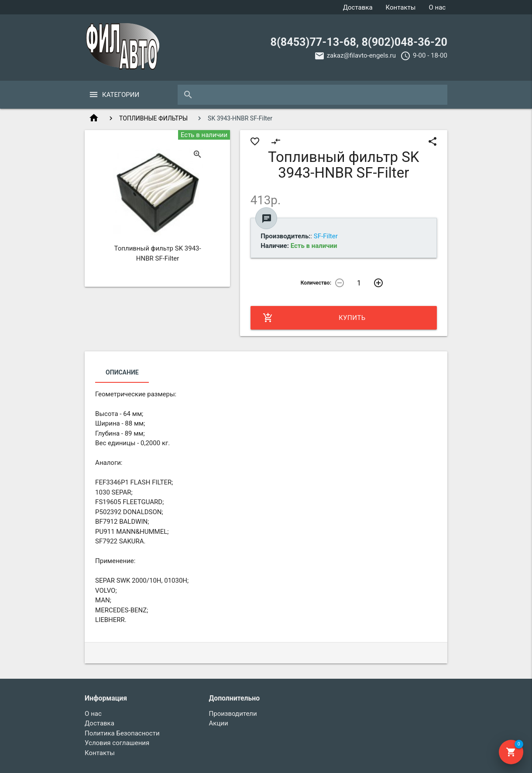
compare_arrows (276, 141)
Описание (122, 372)
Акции (219, 723)
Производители (233, 714)
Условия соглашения (117, 743)
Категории (121, 95)
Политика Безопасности (122, 733)
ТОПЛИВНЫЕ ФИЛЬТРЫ (153, 118)
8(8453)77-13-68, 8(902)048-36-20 (359, 42)
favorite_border (255, 141)
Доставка (358, 7)
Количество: (316, 283)
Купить (314, 318)
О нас (437, 7)
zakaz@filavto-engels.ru (361, 55)
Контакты (401, 7)
